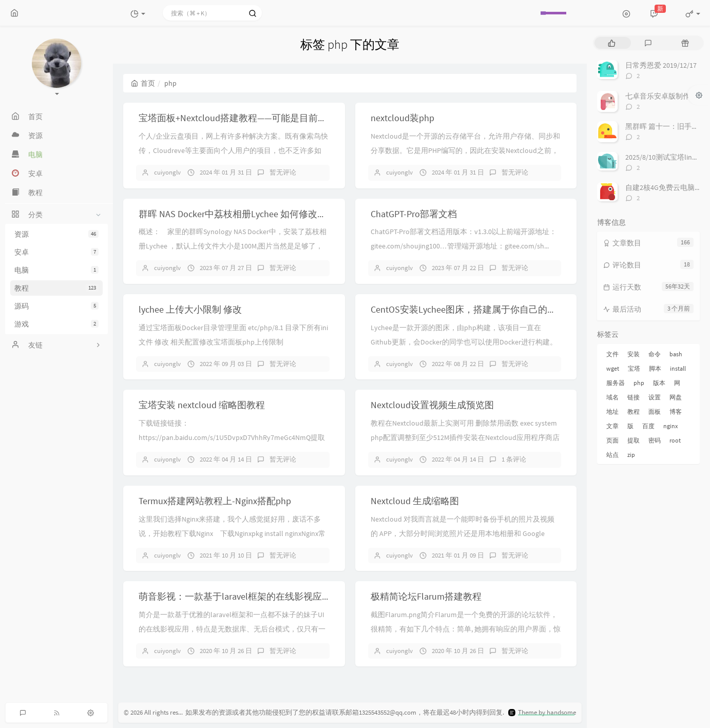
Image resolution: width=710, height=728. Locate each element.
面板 (655, 411)
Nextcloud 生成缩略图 (415, 501)
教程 (56, 288)
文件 (612, 354)
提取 (634, 440)
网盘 (676, 397)
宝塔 (634, 368)
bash (676, 354)
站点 (612, 455)
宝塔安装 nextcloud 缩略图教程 (202, 405)
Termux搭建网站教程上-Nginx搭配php (215, 501)
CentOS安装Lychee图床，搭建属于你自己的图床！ (473, 309)
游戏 (56, 324)
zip (631, 455)
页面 (612, 440)
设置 (655, 397)
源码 (56, 306)
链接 (634, 397)
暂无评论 (283, 172)
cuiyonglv (167, 172)
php (639, 383)
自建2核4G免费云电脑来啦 (667, 187)
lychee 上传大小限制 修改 (190, 309)
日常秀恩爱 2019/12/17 (661, 65)
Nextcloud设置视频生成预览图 (432, 405)
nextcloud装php (402, 118)
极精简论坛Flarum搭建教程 (426, 596)
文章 (612, 426)
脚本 (655, 368)
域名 (612, 397)
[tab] (612, 43)
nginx (670, 426)
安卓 (56, 252)
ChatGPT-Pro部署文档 (414, 214)
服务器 (616, 383)
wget (613, 368)
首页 (143, 83)
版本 (659, 383)
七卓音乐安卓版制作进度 (665, 96)
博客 (676, 411)
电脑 (56, 270)
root (675, 440)
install (678, 368)
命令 (655, 354)
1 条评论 (514, 459)
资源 (56, 234)
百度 (648, 426)
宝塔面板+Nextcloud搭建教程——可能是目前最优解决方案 (256, 118)
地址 (612, 411)
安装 (634, 354)
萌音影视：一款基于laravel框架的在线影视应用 (235, 596)
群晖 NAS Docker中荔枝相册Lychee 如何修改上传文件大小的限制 (270, 214)
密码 (655, 440)
